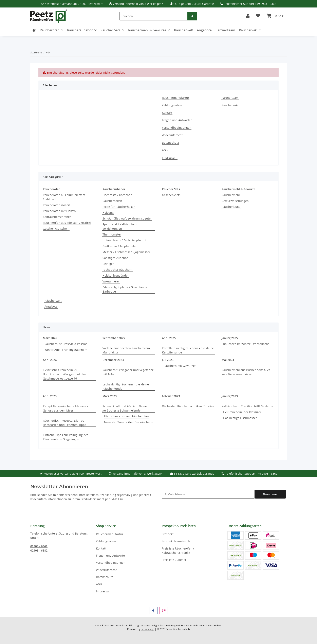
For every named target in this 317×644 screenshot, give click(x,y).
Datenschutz (170, 143)
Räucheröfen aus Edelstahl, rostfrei (67, 223)
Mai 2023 (228, 360)
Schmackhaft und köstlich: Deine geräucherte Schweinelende (125, 408)
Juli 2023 (168, 360)
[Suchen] (154, 16)
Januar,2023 (230, 396)
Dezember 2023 (113, 360)
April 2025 (169, 338)
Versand (145, 625)
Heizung (108, 213)
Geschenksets (171, 195)
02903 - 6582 (39, 550)
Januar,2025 (230, 338)
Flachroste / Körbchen (117, 195)
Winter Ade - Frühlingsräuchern (66, 350)
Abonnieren (271, 494)
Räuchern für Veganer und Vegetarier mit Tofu (128, 372)
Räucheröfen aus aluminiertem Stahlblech (64, 197)
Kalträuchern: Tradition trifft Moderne (247, 406)
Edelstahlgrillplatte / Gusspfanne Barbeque (125, 289)
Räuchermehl (231, 195)
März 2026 (50, 338)
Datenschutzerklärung (101, 495)
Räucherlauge (231, 207)
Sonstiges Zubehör (115, 258)
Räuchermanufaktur (176, 98)
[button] (248, 16)
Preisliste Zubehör (174, 560)
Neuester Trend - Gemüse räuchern (128, 422)
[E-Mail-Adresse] (208, 494)
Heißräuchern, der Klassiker (242, 412)
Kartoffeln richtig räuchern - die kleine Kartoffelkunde (188, 350)
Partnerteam (225, 30)
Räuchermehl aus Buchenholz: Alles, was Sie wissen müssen (246, 372)
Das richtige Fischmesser (240, 418)
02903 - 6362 (39, 546)
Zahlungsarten (172, 105)
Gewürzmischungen (235, 201)
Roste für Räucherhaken (119, 207)
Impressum (170, 158)
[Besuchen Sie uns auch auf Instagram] (164, 611)
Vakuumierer (111, 281)
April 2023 (50, 396)
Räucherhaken (112, 201)
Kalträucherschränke (57, 217)
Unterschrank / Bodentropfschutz (125, 240)
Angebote (51, 306)
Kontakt (167, 113)
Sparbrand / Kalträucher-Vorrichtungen (120, 226)
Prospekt (168, 534)
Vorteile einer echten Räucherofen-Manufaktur (126, 350)
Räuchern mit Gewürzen (180, 366)
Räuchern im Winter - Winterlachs (246, 344)
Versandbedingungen (177, 128)
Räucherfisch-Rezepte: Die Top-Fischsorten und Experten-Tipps (64, 423)
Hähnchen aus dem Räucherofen (126, 416)
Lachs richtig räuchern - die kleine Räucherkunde (126, 386)
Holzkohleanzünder (116, 275)
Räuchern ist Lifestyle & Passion (66, 344)
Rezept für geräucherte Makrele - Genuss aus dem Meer (65, 408)
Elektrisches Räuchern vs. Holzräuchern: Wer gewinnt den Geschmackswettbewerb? (64, 374)
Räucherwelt (53, 301)
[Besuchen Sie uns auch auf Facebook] (153, 611)
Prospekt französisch (176, 541)
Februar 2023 (171, 396)
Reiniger (108, 264)
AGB (165, 150)
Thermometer (112, 234)
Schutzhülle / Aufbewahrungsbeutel (127, 218)
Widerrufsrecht (172, 135)
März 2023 (110, 396)
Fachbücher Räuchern (117, 270)
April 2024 (50, 360)
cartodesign (148, 629)
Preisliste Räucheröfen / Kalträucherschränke (178, 551)
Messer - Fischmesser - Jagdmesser (126, 252)
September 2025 (114, 338)
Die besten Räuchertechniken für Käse (188, 406)
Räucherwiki (230, 105)
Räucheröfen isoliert (57, 205)
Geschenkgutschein (56, 229)
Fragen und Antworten (177, 120)
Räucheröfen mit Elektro (59, 211)
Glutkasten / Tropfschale (119, 246)
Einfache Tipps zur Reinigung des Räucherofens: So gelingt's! (66, 437)
